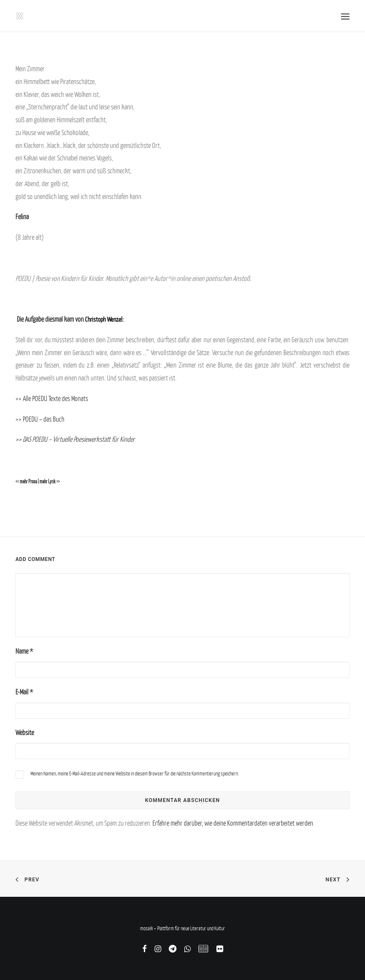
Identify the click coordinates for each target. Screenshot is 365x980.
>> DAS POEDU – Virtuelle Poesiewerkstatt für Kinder (75, 439)
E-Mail (24, 692)
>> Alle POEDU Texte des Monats (52, 398)
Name (24, 651)
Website (25, 733)
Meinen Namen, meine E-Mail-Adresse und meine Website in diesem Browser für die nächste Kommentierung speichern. (135, 773)
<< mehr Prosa (26, 482)
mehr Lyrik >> (50, 482)
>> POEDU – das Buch (40, 419)
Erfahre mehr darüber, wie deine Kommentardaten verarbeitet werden (233, 823)
